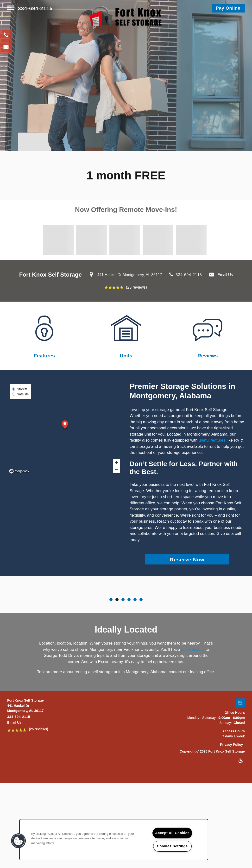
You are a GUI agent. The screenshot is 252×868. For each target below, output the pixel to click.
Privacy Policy (231, 789)
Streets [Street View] (20, 389)
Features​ (44, 356)
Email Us (225, 275)
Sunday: (226, 767)
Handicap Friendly (241, 805)
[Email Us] (6, 47)
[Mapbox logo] (19, 471)
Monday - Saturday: (202, 762)
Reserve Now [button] (187, 560)
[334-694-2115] (6, 35)
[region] (114, 840)
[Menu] (11, 8)
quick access (193, 694)
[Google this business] (241, 747)
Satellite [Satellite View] (20, 394)
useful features (212, 440)
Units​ (126, 356)
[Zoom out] (117, 470)
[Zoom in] (117, 463)
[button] (228, 8)
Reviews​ (208, 356)
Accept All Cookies (172, 833)
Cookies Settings (172, 846)
